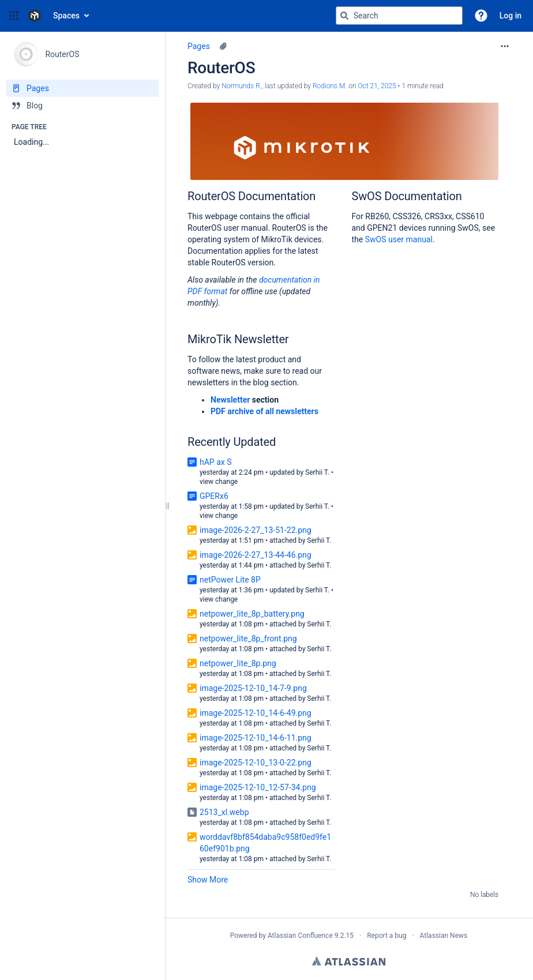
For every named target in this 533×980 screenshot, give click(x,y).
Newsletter (230, 400)
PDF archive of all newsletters (264, 411)
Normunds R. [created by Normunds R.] (241, 86)
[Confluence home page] (35, 16)
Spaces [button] (66, 16)
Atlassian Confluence (300, 936)
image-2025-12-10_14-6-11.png (256, 738)
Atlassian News (444, 936)
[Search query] (399, 16)
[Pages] (82, 88)
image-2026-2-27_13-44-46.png (256, 555)
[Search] (344, 16)
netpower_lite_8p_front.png (248, 639)
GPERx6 (214, 496)
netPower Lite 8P (230, 580)
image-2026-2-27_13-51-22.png (256, 530)
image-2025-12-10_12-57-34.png (258, 787)
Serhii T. (317, 472)
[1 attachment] (223, 46)
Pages (199, 46)
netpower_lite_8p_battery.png (252, 614)
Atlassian (349, 961)
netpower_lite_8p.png (238, 663)
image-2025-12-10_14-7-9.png (253, 688)
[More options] (505, 46)
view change (219, 482)
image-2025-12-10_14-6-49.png (256, 713)
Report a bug (386, 936)
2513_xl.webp (224, 812)
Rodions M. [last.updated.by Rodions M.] (330, 86)
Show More (208, 880)
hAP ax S (216, 462)
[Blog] (82, 106)
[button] (14, 16)
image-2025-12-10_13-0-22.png (256, 763)
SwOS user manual (399, 239)
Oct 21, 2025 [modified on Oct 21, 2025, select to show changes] (377, 86)
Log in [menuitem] (511, 16)
